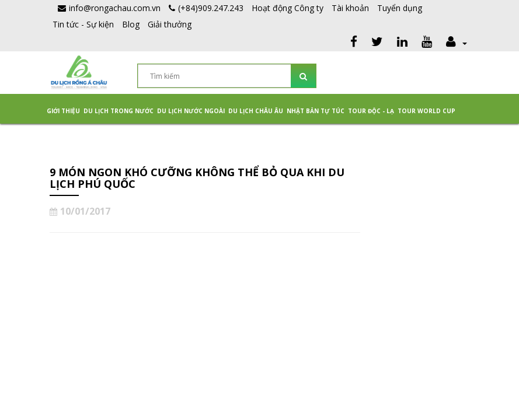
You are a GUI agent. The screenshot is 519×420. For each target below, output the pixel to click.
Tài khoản (350, 8)
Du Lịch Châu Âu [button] (256, 111)
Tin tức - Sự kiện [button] (83, 24)
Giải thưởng (170, 24)
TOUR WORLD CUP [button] (426, 111)
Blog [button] (131, 24)
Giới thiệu (63, 111)
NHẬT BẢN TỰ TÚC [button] (316, 111)
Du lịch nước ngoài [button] (191, 111)
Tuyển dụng (400, 8)
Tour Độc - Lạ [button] (371, 111)
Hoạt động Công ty (288, 8)
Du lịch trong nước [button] (119, 111)
